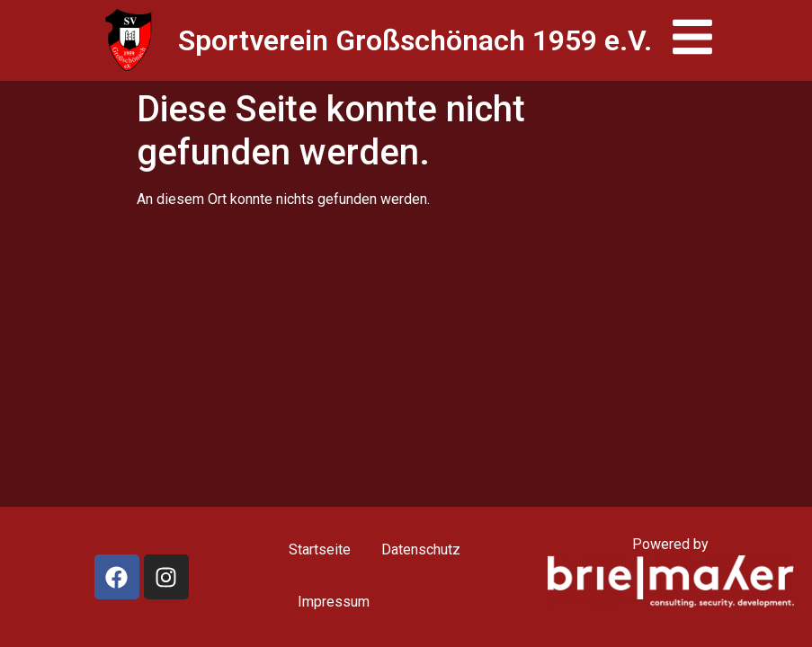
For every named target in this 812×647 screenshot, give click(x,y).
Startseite (320, 550)
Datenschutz (421, 550)
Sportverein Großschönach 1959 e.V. (415, 40)
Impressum (334, 602)
